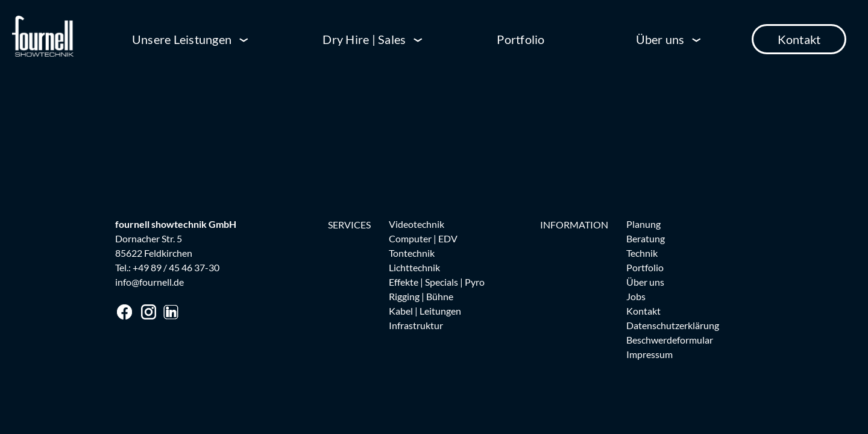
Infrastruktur (416, 325)
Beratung (646, 238)
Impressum (649, 354)
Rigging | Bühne (421, 296)
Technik (642, 253)
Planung (643, 224)
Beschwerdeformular (670, 340)
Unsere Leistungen (182, 39)
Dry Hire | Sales (364, 39)
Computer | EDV (423, 238)
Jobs (636, 296)
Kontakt (799, 39)
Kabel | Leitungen (425, 311)
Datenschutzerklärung (673, 325)
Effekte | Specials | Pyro (437, 282)
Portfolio (520, 39)
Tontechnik (412, 253)
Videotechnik (417, 224)
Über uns (660, 39)
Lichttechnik (414, 267)
